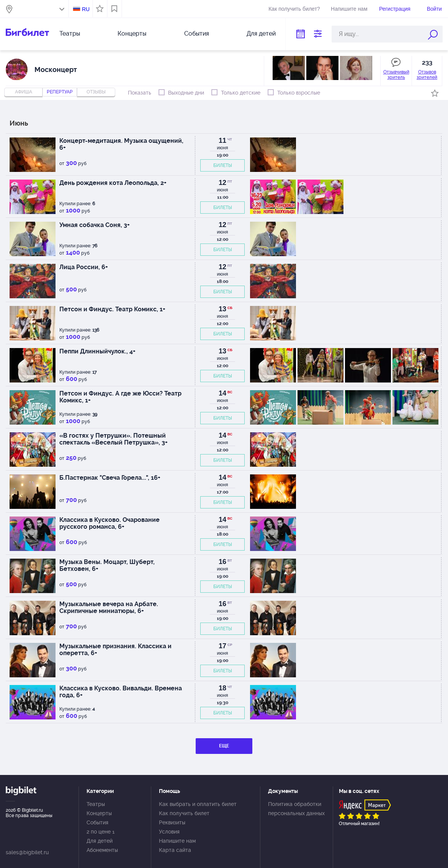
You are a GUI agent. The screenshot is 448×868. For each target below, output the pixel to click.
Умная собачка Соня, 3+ (95, 225)
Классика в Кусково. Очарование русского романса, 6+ (110, 523)
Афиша (24, 92)
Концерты (132, 34)
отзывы (96, 92)
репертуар (60, 92)
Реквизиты (172, 822)
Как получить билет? (294, 9)
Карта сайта (175, 850)
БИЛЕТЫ (223, 165)
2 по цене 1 (101, 832)
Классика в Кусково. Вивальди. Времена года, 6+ (121, 692)
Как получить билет (184, 813)
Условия (169, 832)
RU (86, 9)
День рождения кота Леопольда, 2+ (113, 183)
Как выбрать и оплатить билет (198, 804)
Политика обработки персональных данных (296, 809)
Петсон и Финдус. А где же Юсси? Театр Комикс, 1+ (120, 397)
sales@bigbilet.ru (27, 852)
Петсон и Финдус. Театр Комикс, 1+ (112, 309)
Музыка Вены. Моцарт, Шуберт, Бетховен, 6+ (107, 565)
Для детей (261, 34)
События (197, 34)
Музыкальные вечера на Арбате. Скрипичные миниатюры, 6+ (109, 607)
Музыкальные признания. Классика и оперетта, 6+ (115, 650)
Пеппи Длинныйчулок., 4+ (97, 351)
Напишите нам (349, 9)
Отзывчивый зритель (396, 75)
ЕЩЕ (224, 746)
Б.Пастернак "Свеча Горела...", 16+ (110, 478)
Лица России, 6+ (84, 267)
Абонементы (102, 850)
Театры (70, 34)
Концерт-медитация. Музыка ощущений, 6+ (121, 144)
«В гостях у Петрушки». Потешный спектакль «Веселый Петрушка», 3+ (114, 439)
